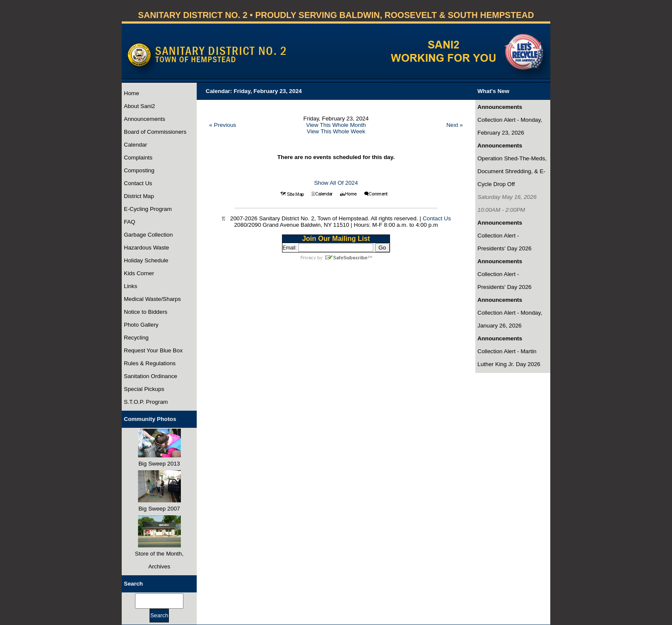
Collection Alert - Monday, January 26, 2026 (510, 319)
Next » (454, 125)
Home (132, 93)
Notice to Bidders (146, 312)
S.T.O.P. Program (146, 402)
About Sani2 (139, 106)
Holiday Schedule (146, 260)
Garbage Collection (148, 235)
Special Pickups (144, 389)
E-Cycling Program (148, 209)
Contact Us (138, 183)
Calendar (135, 145)
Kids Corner (139, 273)
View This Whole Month (336, 125)
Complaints (138, 158)
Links (130, 286)
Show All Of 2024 (336, 183)
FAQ (130, 222)
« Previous (223, 125)
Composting (139, 170)
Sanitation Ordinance (150, 376)
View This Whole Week (336, 131)
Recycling (136, 338)
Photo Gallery (141, 325)
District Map (139, 196)
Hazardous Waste (146, 248)
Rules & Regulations (150, 363)
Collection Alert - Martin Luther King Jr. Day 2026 (509, 358)
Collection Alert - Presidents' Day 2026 (504, 242)
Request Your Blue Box (153, 350)
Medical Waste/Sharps (152, 299)
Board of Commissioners (155, 132)
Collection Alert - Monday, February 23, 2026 (510, 126)
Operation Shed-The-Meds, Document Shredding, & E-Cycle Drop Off (512, 171)
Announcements (144, 119)
